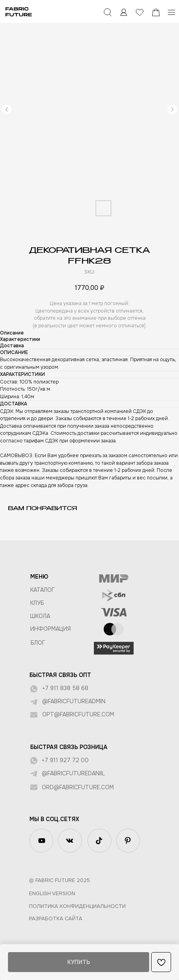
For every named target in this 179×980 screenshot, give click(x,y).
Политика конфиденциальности (77, 906)
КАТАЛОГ (43, 590)
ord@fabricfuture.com (78, 787)
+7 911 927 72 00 (65, 760)
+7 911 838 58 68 (65, 688)
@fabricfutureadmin (74, 701)
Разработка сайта (56, 918)
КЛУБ (37, 603)
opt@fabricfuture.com (78, 714)
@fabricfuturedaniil (73, 773)
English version (52, 893)
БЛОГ (38, 643)
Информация (51, 629)
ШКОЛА (40, 616)
